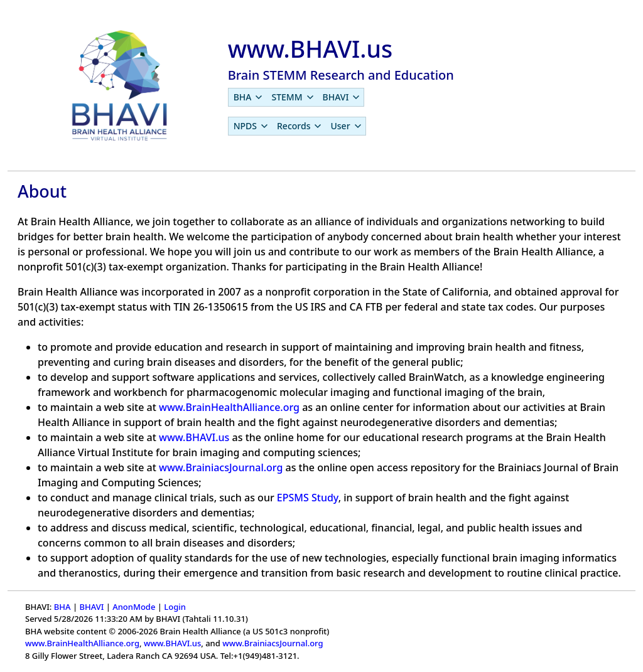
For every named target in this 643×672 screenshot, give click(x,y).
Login (175, 607)
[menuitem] (248, 97)
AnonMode (134, 607)
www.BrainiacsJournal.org (221, 467)
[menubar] (296, 97)
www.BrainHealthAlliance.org (229, 407)
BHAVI (91, 607)
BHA (62, 607)
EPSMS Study (308, 498)
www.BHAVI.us (194, 437)
